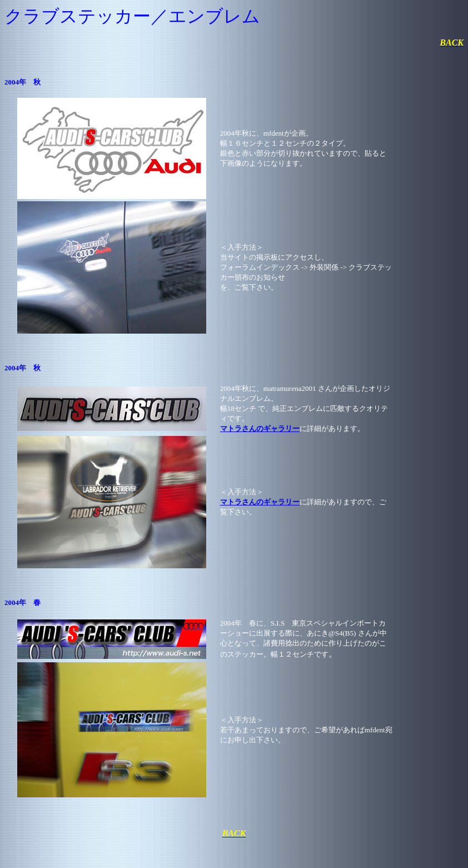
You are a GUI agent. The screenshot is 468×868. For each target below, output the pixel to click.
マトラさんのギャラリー (260, 428)
